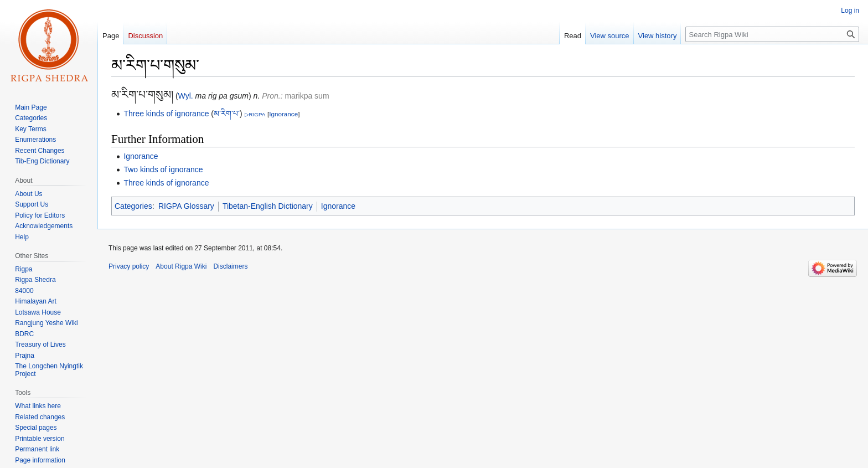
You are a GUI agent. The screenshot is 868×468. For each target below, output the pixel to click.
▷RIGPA (255, 114)
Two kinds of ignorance (163, 169)
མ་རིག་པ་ (227, 114)
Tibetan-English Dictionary (268, 206)
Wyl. (186, 96)
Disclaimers (230, 266)
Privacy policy (129, 266)
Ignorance (283, 114)
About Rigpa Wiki (181, 266)
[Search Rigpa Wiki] (772, 34)
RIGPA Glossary (186, 206)
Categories (133, 206)
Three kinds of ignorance (166, 114)
